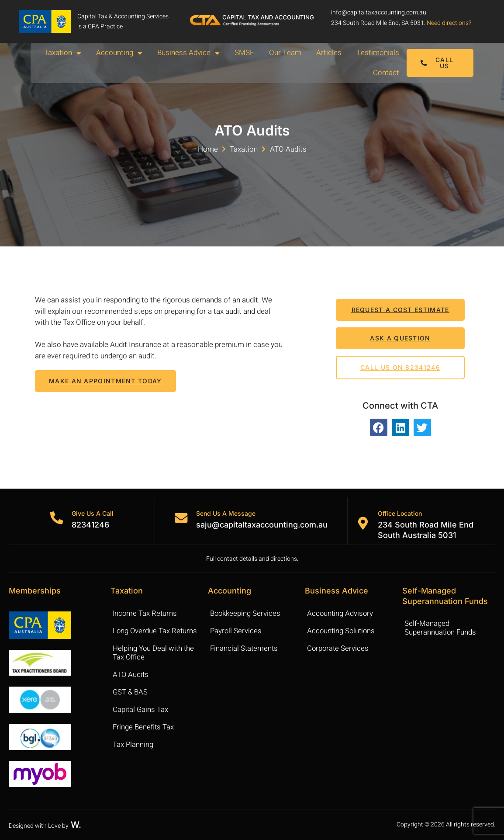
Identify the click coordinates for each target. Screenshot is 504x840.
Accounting (119, 53)
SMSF (244, 53)
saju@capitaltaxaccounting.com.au (262, 525)
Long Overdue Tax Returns (155, 631)
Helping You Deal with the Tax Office (154, 653)
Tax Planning (133, 745)
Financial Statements (245, 648)
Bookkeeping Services (246, 613)
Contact (386, 73)
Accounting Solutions (342, 631)
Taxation (63, 53)
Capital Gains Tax (141, 710)
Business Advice (188, 53)
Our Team (285, 53)
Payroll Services (236, 631)
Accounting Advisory (341, 613)
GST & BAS (131, 692)
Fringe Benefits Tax (144, 727)
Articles (329, 53)
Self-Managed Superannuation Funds (441, 628)
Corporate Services (338, 648)
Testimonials (378, 53)
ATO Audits (131, 675)
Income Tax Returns (145, 613)
